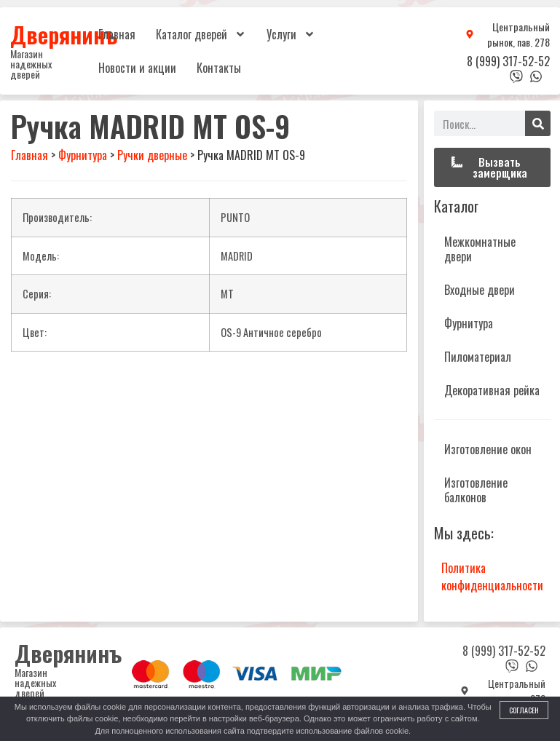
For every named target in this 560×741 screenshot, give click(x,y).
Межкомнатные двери (480, 249)
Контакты (219, 68)
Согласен (524, 710)
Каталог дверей (201, 34)
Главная (117, 34)
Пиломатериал (478, 357)
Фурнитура (469, 323)
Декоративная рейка (492, 390)
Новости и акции (137, 68)
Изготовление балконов (476, 490)
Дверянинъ (64, 34)
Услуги (291, 34)
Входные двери (480, 290)
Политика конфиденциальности (492, 576)
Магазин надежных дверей (31, 64)
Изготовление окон (488, 449)
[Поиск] (538, 123)
